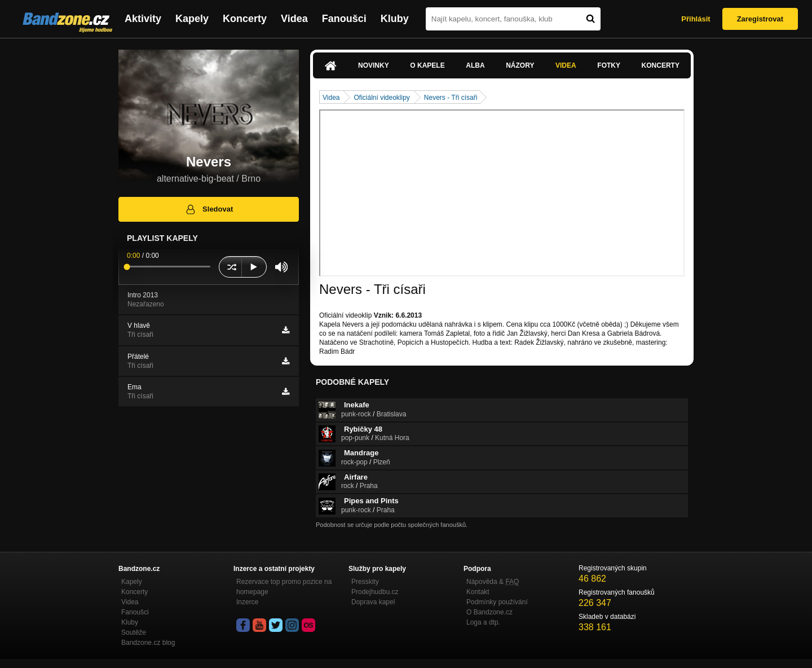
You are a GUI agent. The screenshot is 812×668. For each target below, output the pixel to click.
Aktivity (143, 19)
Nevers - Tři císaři (451, 98)
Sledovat (209, 209)
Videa (294, 19)
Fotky (609, 65)
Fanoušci (344, 19)
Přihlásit (696, 19)
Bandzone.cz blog (148, 643)
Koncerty (245, 19)
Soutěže (134, 632)
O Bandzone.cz (489, 612)
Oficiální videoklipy (381, 98)
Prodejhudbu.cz (375, 592)
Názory (520, 65)
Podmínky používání (497, 602)
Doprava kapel (373, 602)
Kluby (395, 19)
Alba (475, 65)
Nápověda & (493, 582)
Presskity (365, 582)
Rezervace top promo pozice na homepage (284, 587)
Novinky (374, 65)
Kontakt (478, 592)
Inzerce (247, 602)
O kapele (427, 65)
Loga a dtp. (483, 622)
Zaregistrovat (760, 19)
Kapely (192, 19)
